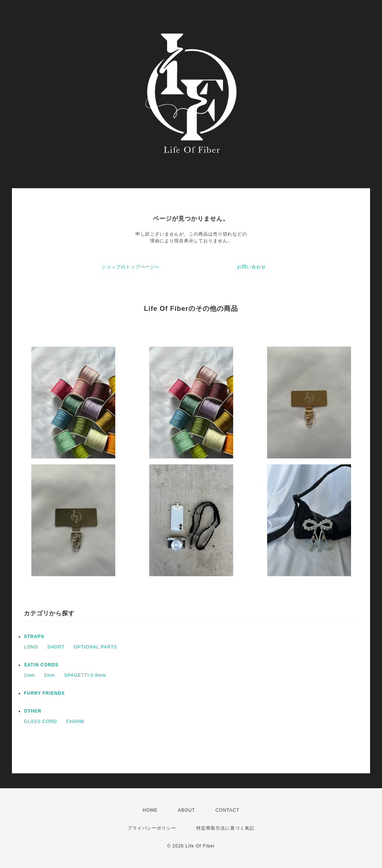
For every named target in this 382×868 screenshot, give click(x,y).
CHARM (75, 722)
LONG (31, 647)
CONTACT (227, 810)
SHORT (56, 647)
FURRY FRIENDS (44, 693)
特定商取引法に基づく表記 (225, 828)
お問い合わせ (251, 267)
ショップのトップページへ (131, 267)
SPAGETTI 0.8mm (85, 675)
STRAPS (34, 637)
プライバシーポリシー (152, 828)
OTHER (33, 711)
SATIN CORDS (41, 665)
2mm (50, 675)
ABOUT (187, 810)
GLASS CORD (40, 722)
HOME (150, 810)
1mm (29, 675)
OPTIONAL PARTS (95, 647)
